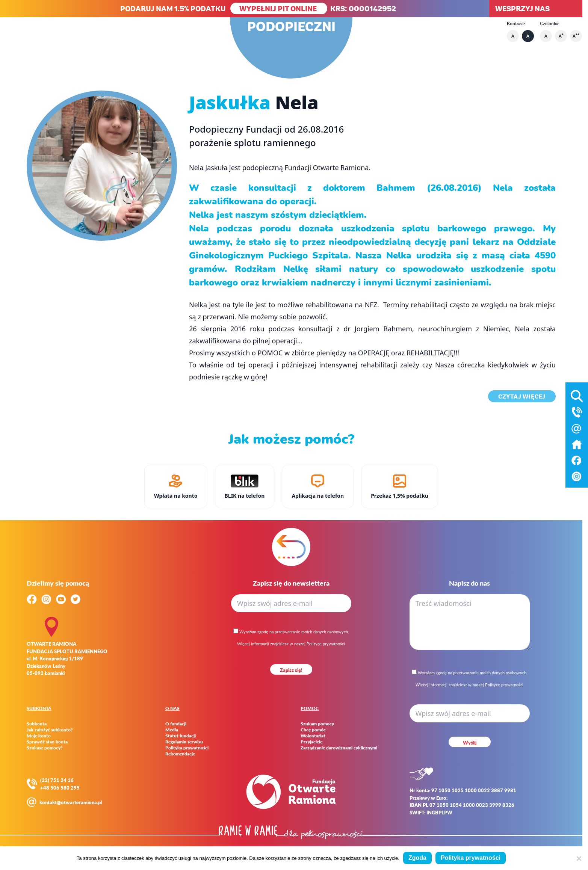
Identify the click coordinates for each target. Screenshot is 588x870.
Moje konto (39, 736)
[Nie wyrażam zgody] (579, 858)
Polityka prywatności (187, 748)
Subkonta (37, 724)
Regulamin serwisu (184, 742)
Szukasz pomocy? (45, 748)
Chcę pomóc (313, 730)
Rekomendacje (180, 754)
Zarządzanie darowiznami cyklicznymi (339, 748)
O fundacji (176, 724)
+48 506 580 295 (60, 788)
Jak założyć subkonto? (50, 730)
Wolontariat (313, 736)
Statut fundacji (181, 736)
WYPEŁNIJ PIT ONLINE (279, 8)
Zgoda (417, 858)
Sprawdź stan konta (47, 742)
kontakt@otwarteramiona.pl (71, 802)
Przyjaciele (311, 742)
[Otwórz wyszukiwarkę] (577, 394)
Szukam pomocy (317, 724)
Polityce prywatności (326, 644)
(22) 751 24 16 (57, 780)
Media (172, 730)
